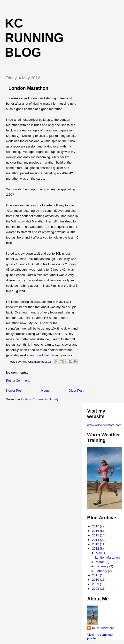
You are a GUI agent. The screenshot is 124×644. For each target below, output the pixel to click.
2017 (96, 526)
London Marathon (28, 88)
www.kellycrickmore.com (104, 425)
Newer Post (14, 391)
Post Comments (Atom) (42, 399)
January (102, 571)
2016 (96, 531)
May (99, 553)
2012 (96, 548)
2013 (96, 544)
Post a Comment (18, 381)
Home (45, 391)
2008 (96, 589)
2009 (96, 584)
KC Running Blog (34, 38)
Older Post (76, 391)
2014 (96, 540)
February (103, 566)
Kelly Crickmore (103, 628)
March (101, 562)
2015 (96, 535)
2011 (96, 575)
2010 (96, 580)
